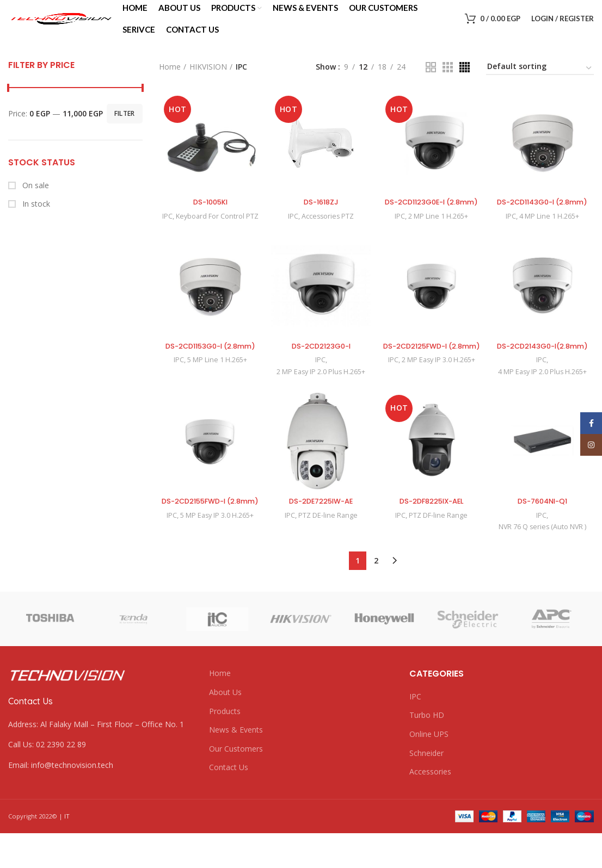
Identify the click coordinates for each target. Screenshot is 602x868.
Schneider (426, 788)
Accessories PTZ (327, 228)
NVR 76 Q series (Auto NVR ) (543, 562)
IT (67, 851)
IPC (165, 228)
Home (170, 78)
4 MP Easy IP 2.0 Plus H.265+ (543, 406)
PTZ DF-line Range (439, 550)
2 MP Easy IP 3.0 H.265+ (439, 394)
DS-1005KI (209, 214)
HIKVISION (208, 78)
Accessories (430, 807)
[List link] (100, 780)
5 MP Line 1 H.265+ (216, 383)
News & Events (236, 765)
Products (225, 746)
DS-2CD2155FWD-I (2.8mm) (209, 542)
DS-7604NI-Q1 (544, 536)
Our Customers (236, 783)
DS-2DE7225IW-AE (320, 536)
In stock (35, 215)
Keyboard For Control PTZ (216, 228)
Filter (125, 125)
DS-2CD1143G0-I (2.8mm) (544, 220)
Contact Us (229, 802)
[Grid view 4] (465, 79)
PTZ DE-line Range (327, 550)
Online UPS (429, 769)
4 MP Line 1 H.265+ (551, 239)
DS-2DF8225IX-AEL (432, 536)
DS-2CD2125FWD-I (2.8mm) (432, 375)
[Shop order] (540, 80)
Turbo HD (427, 750)
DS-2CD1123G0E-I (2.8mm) (432, 220)
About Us (225, 727)
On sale (35, 197)
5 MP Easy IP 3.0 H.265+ (216, 561)
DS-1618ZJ (321, 214)
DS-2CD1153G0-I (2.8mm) (209, 369)
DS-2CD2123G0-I (320, 369)
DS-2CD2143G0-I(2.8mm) (544, 375)
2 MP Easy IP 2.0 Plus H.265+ (320, 395)
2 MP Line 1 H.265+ (439, 239)
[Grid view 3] (448, 79)
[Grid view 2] (431, 79)
